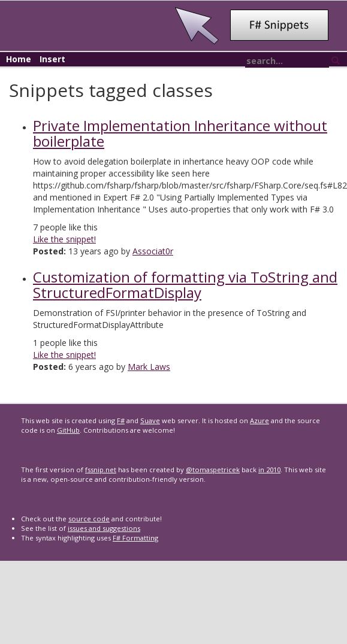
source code (89, 519)
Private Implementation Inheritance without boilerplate (180, 133)
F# (121, 420)
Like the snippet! (64, 239)
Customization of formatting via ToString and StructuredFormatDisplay (185, 285)
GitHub (68, 430)
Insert (52, 59)
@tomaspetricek (213, 470)
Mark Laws (149, 367)
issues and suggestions (104, 528)
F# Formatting (135, 538)
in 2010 (269, 470)
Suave (150, 420)
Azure (260, 420)
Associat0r (153, 251)
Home (19, 59)
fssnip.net (101, 470)
